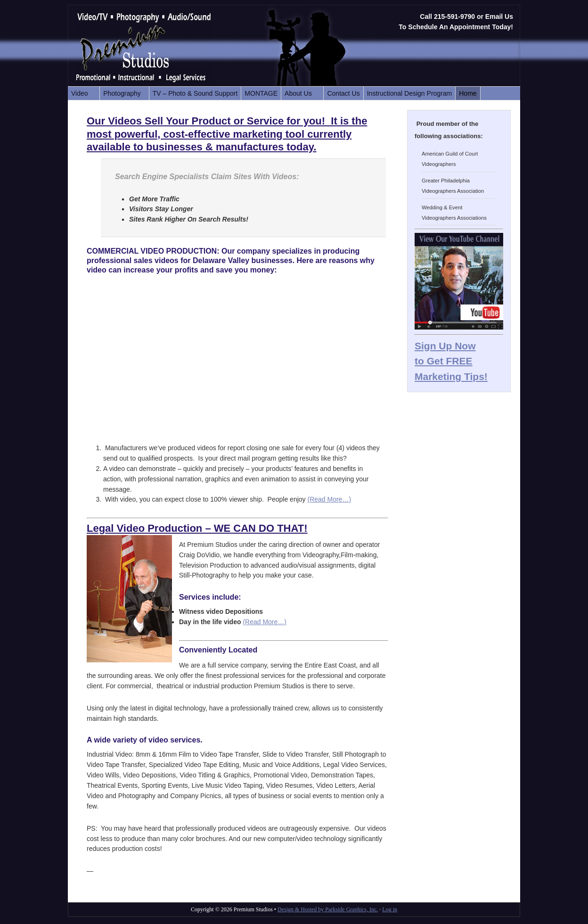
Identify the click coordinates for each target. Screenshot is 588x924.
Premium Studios (157, 48)
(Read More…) (329, 499)
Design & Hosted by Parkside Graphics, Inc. (328, 909)
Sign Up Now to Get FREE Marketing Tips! (451, 361)
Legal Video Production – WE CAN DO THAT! (197, 528)
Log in (390, 909)
